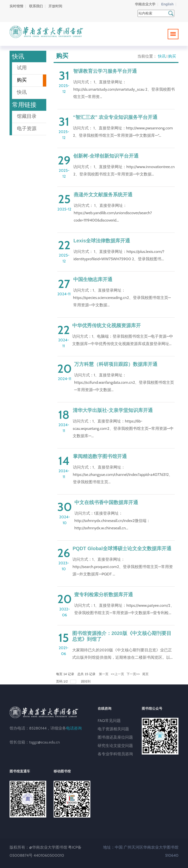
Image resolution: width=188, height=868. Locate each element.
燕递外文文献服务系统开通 (103, 195)
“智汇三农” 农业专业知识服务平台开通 (115, 117)
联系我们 (36, 6)
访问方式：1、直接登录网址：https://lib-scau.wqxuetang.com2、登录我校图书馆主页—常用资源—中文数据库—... (123, 428)
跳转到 (86, 681)
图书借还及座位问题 (115, 737)
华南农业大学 (145, 4)
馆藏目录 (27, 116)
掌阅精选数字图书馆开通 (100, 456)
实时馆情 (16, 6)
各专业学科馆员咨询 (115, 754)
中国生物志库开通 (93, 279)
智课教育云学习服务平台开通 (105, 71)
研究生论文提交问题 (115, 746)
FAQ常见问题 (109, 721)
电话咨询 (74, 728)
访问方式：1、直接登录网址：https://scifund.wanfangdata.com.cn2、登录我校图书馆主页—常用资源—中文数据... (124, 382)
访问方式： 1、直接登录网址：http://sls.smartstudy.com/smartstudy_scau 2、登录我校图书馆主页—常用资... (124, 89)
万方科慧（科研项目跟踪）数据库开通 (116, 364)
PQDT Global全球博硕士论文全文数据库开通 (122, 548)
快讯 (162, 56)
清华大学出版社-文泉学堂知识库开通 (113, 410)
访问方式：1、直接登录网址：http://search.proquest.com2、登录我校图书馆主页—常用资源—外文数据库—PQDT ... (123, 567)
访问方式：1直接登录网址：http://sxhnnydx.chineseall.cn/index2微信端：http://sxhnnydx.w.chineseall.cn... (112, 521)
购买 (172, 56)
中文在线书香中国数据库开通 (106, 502)
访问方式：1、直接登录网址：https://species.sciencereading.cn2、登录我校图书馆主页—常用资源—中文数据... (122, 298)
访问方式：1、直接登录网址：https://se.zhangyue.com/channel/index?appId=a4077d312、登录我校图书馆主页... (123, 475)
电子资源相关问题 (113, 729)
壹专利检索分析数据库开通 (104, 595)
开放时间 (55, 6)
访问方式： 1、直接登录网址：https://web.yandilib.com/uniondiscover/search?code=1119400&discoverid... (113, 213)
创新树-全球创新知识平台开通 (106, 156)
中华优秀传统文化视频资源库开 (106, 325)
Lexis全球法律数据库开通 (102, 241)
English (167, 4)
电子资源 (27, 128)
